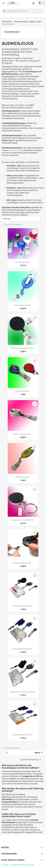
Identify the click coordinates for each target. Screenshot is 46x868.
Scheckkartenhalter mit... (23, 606)
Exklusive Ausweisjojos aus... (23, 348)
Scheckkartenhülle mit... (23, 649)
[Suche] (23, 11)
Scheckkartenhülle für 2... (23, 735)
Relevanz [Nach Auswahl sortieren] (23, 219)
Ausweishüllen (16, 150)
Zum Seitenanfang (31, 760)
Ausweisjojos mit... (23, 262)
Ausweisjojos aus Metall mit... (23, 520)
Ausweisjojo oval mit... (23, 305)
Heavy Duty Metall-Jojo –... (23, 563)
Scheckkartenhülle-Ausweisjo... (23, 692)
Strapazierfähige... (23, 391)
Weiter (39, 753)
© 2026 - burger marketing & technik (18, 865)
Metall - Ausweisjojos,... (23, 434)
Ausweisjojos (12, 32)
